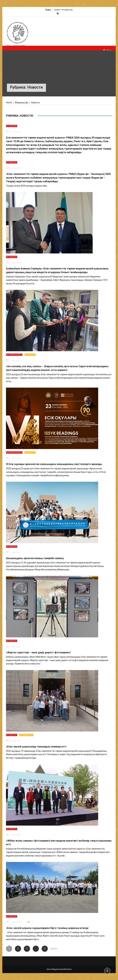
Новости (13, 126)
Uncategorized (15, 355)
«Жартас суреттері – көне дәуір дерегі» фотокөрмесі (38, 652)
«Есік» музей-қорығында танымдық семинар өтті (36, 747)
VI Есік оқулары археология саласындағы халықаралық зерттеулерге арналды (54, 464)
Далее (54, 949)
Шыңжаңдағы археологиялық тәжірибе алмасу (35, 558)
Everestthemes (65, 969)
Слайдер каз (27, 735)
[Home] (9, 103)
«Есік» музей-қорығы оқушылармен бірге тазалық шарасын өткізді (47, 928)
